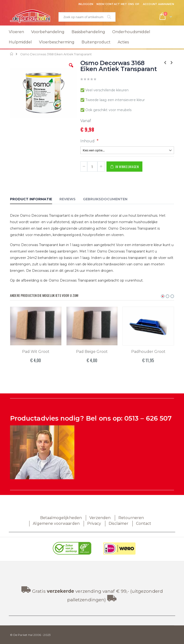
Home (12, 54)
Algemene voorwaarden (56, 523)
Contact (144, 523)
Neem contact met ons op (118, 4)
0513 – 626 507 (148, 418)
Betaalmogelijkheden (61, 518)
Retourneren (131, 518)
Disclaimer (119, 523)
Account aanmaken (158, 4)
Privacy (94, 523)
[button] (71, 69)
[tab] (35, 200)
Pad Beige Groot (92, 352)
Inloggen (86, 4)
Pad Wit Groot (36, 352)
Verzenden (100, 518)
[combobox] (87, 17)
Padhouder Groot (148, 352)
